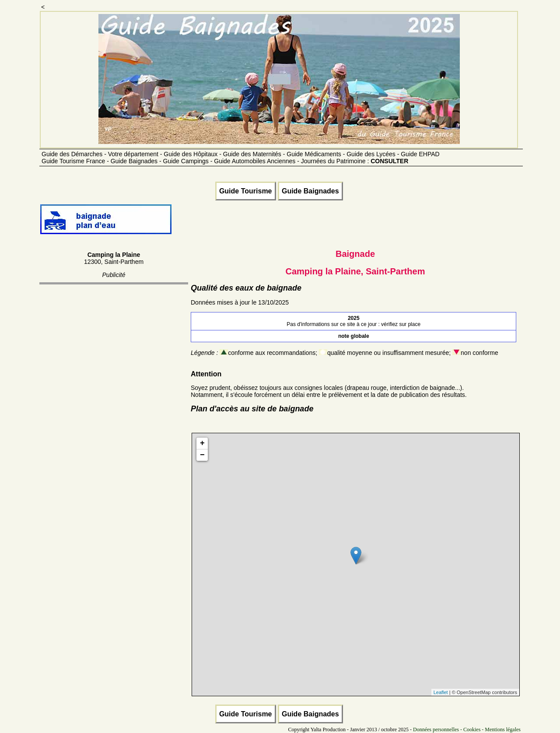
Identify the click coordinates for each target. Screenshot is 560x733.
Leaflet (441, 692)
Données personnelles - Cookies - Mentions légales (467, 729)
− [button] (202, 455)
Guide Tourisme (246, 191)
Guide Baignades (310, 191)
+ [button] (202, 443)
